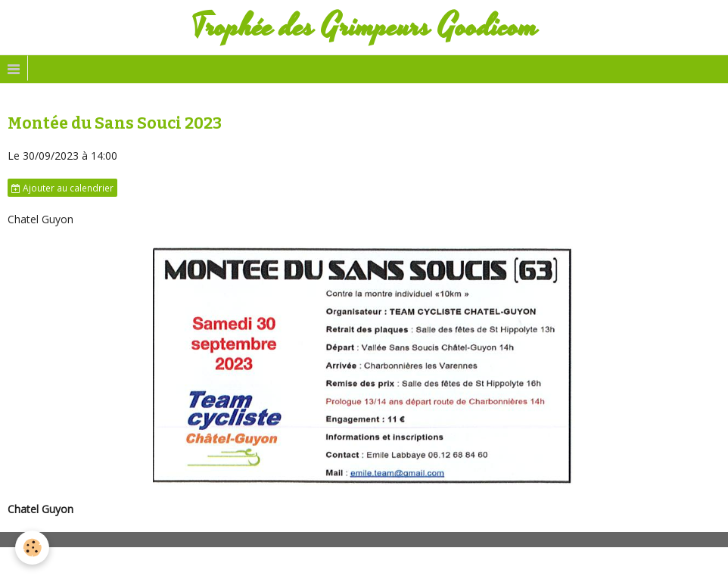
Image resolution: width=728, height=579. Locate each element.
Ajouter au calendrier (62, 188)
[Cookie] (32, 548)
